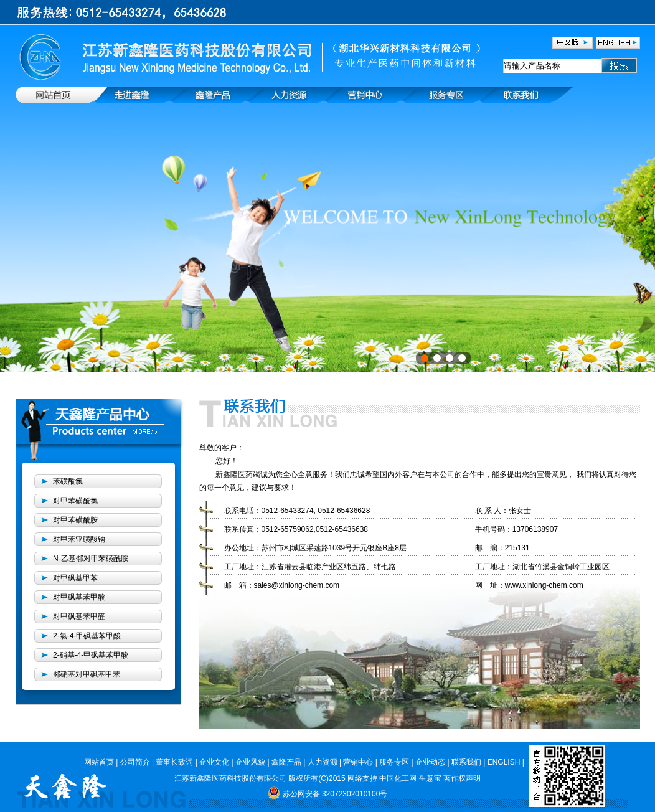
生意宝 (430, 778)
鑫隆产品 (286, 762)
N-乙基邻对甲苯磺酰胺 (91, 559)
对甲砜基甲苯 (75, 578)
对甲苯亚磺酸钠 (79, 539)
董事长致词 (174, 762)
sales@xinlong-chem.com (297, 585)
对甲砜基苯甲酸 (79, 597)
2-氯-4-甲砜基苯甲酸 (87, 636)
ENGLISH (504, 762)
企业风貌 (250, 762)
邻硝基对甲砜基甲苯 (87, 674)
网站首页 (99, 762)
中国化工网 (397, 778)
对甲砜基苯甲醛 (79, 616)
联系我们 (466, 762)
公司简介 (135, 762)
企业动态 (430, 762)
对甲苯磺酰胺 (75, 520)
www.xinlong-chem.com (544, 585)
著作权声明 (462, 778)
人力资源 (323, 762)
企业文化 (214, 762)
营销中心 (358, 762)
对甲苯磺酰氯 (75, 501)
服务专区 (394, 762)
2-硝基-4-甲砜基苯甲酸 (91, 655)
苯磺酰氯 (68, 481)
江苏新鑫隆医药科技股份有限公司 (230, 778)
